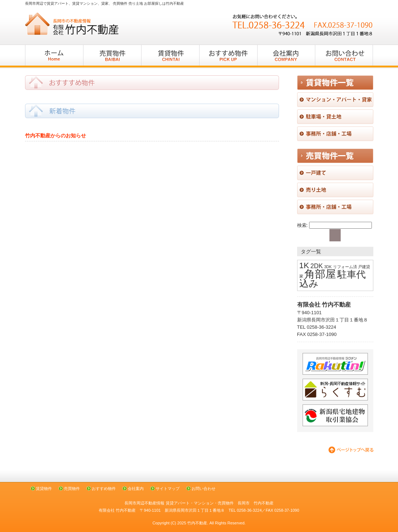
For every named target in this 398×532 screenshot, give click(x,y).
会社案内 (136, 489)
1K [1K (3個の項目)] (304, 265)
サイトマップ (168, 489)
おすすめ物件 (104, 489)
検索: (303, 225)
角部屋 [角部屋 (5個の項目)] (320, 274)
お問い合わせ (204, 489)
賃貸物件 (44, 489)
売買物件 (72, 489)
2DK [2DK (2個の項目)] (316, 266)
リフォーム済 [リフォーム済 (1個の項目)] (345, 267)
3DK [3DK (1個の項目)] (328, 267)
